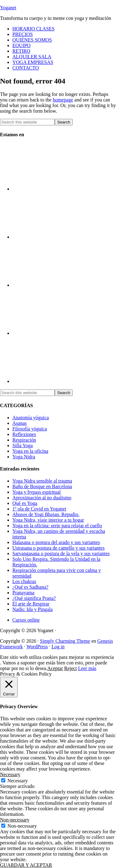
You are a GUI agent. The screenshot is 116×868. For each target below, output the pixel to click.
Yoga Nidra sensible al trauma (42, 481)
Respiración (24, 440)
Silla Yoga (23, 445)
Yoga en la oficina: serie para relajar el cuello (57, 526)
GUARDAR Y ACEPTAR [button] (26, 865)
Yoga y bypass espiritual (37, 492)
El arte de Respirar (31, 604)
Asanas (19, 423)
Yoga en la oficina (30, 451)
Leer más (87, 668)
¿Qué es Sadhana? (30, 587)
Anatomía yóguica (31, 418)
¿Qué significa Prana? (34, 598)
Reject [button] (71, 668)
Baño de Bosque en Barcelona (42, 486)
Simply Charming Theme (65, 641)
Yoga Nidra (24, 457)
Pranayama (23, 593)
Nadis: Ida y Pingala (32, 609)
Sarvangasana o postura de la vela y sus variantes (61, 553)
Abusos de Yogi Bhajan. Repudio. (46, 514)
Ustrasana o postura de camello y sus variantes (58, 548)
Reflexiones (24, 434)
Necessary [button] (10, 774)
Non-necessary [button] (15, 820)
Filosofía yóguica (30, 429)
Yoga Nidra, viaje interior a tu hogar (48, 520)
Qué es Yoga (25, 503)
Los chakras (24, 581)
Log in (58, 647)
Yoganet (8, 8)
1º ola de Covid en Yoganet (39, 509)
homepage (63, 100)
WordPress (37, 647)
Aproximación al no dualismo (42, 498)
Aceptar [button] (55, 668)
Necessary (18, 781)
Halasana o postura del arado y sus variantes (56, 542)
